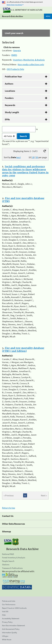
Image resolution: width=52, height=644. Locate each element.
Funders (9, 98)
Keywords (10, 105)
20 (33, 157)
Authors (9, 84)
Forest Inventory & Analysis (14, 558)
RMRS (14, 55)
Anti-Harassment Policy (11, 629)
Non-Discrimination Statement (13, 626)
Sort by (12, 157)
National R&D (8, 554)
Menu (48, 16)
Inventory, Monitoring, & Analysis (29, 60)
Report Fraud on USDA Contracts (14, 608)
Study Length (12, 112)
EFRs (7, 119)
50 (37, 157)
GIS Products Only (15, 69)
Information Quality (9, 633)
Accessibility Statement (11, 619)
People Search (8, 561)
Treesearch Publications (12, 568)
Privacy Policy (7, 622)
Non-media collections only (31, 64)
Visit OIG (5, 612)
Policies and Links (9, 601)
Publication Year (13, 77)
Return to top (9, 508)
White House (7, 640)
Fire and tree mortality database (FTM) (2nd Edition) (23, 350)
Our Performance (9, 604)
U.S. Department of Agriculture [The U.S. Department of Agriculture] (23, 10)
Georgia (17, 50)
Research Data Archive (13, 16)
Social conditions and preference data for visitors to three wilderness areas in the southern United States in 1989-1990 (25, 171)
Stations (6, 565)
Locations (10, 91)
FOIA (4, 615)
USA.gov (5, 636)
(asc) (18, 157)
